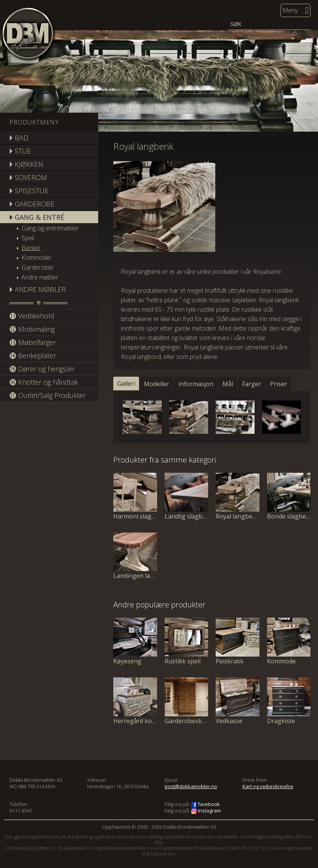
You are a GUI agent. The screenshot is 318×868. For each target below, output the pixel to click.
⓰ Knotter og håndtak (44, 382)
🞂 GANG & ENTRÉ (37, 217)
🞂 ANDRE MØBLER (38, 289)
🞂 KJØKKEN (26, 164)
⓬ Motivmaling (32, 329)
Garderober (38, 267)
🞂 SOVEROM (28, 177)
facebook (205, 804)
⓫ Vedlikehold (32, 316)
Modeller (157, 384)
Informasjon (196, 384)
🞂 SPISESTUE (29, 191)
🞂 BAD (19, 138)
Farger (252, 384)
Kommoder (37, 258)
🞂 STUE (20, 151)
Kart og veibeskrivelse (268, 786)
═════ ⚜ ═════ (39, 303)
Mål (228, 384)
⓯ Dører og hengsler (42, 369)
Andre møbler (40, 277)
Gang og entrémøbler (50, 228)
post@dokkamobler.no (191, 786)
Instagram (206, 811)
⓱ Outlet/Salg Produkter (48, 395)
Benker (31, 248)
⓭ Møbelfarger (33, 342)
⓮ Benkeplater (33, 356)
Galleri (126, 384)
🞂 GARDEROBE (32, 204)
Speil (28, 238)
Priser (279, 384)
